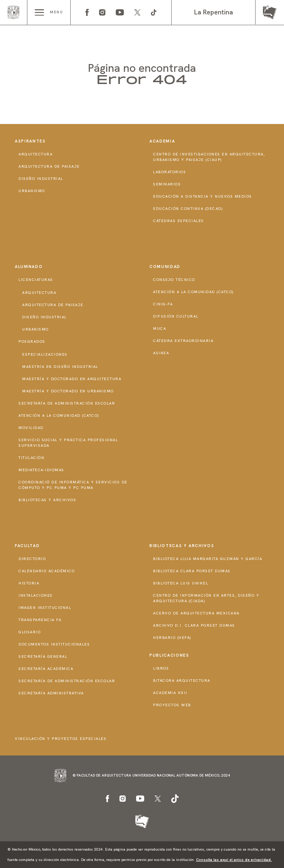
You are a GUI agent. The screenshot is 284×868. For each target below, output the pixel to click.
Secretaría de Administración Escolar (67, 403)
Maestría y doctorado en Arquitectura (72, 379)
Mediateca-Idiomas (41, 470)
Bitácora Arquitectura (182, 681)
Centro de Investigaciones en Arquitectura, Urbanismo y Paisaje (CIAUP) (209, 157)
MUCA (160, 329)
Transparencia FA (40, 620)
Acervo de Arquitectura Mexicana (196, 613)
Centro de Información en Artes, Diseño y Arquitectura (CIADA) (206, 598)
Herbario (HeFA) (172, 638)
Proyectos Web (172, 705)
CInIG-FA (163, 304)
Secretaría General (43, 656)
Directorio (32, 559)
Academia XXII (170, 693)
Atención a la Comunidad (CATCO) (59, 415)
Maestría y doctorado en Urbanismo (68, 391)
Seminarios (167, 184)
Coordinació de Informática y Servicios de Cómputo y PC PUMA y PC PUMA (73, 485)
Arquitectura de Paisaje (49, 166)
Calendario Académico (47, 571)
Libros (161, 668)
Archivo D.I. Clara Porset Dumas (194, 625)
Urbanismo (32, 191)
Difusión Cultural (176, 316)
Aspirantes (30, 141)
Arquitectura (35, 154)
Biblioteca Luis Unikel (181, 583)
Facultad (27, 546)
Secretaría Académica (46, 669)
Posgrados (32, 341)
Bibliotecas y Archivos (47, 500)
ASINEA (161, 353)
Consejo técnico (174, 280)
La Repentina (214, 12)
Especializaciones (45, 354)
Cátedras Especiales (179, 221)
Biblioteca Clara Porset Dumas (192, 571)
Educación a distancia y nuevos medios (203, 196)
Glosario (30, 632)
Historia (29, 583)
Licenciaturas (36, 280)
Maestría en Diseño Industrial (60, 367)
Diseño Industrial (41, 179)
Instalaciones (36, 595)
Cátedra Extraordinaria (183, 341)
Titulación (31, 458)
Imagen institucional (45, 608)
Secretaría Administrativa (51, 693)
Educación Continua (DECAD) (188, 209)
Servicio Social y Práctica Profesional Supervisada (68, 443)
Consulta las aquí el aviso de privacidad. (234, 860)
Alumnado (29, 267)
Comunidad (165, 267)
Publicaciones (169, 655)
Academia (162, 141)
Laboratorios (170, 172)
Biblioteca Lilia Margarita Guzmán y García (208, 559)
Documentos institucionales (54, 644)
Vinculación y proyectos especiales (61, 739)
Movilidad (31, 428)
